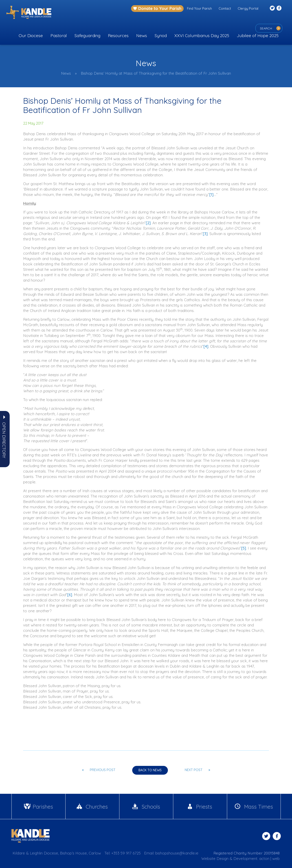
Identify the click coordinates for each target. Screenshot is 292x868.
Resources (118, 36)
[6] (70, 595)
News (142, 36)
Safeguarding (87, 36)
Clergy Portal (248, 8)
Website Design (215, 858)
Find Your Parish (199, 8)
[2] (148, 223)
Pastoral (59, 36)
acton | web (269, 858)
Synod (161, 36)
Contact (225, 8)
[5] (244, 548)
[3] (205, 234)
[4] (206, 346)
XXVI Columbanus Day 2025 (202, 36)
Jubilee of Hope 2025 (258, 36)
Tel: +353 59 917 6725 (123, 853)
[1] (211, 194)
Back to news (150, 770)
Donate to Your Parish (157, 8)
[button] (4, 440)
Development (245, 858)
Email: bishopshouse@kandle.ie (171, 853)
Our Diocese (31, 36)
